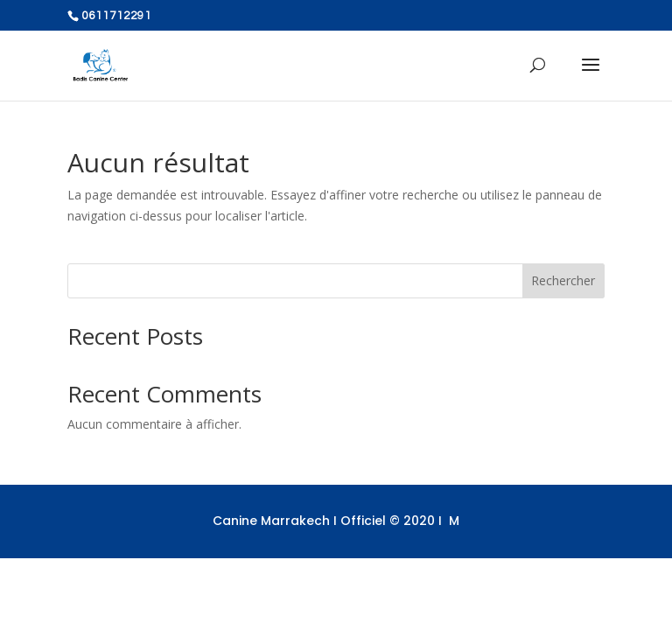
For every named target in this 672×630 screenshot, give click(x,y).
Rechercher (563, 280)
